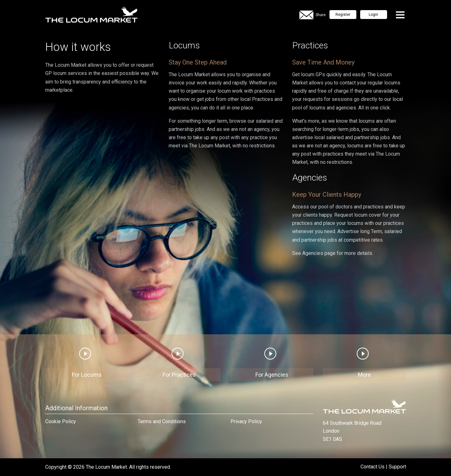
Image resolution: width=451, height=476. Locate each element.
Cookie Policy (61, 421)
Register (343, 15)
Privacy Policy (246, 421)
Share (313, 15)
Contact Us (373, 467)
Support (397, 467)
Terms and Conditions (162, 421)
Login (373, 15)
